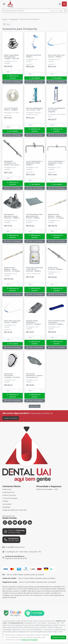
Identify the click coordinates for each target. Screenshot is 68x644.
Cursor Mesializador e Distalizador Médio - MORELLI (34, 163)
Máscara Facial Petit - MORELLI (34, 56)
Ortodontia (13, 19)
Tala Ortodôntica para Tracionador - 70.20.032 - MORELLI (56, 323)
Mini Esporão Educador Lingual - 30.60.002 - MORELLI (12, 216)
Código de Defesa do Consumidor (15, 510)
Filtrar (7, 24)
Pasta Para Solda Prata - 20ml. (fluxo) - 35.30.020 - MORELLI (34, 269)
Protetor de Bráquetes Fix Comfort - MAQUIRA (57, 110)
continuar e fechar (59, 637)
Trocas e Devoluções (10, 498)
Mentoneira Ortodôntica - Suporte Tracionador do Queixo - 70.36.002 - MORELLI (34, 376)
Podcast (5, 501)
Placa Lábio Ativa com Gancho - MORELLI (56, 56)
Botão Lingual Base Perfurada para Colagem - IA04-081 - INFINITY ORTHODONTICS (12, 57)
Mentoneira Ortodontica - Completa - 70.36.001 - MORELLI (12, 376)
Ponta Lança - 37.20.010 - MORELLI (55, 269)
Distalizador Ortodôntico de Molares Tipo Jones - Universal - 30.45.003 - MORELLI (12, 163)
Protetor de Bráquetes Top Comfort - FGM (34, 109)
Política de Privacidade (30, 640)
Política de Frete (8, 492)
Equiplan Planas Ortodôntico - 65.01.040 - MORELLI (33, 323)
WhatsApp (6, 507)
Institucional (7, 489)
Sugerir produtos (11, 418)
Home (5, 19)
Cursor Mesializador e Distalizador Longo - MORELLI (56, 163)
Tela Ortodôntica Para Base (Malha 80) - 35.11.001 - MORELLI (34, 216)
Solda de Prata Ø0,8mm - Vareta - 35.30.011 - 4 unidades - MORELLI (56, 216)
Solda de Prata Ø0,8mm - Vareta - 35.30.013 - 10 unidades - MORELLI (13, 269)
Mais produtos (35, 406)
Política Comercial (9, 495)
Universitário (7, 504)
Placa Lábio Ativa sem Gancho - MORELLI (12, 322)
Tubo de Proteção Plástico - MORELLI (11, 109)
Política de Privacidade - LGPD (47, 489)
